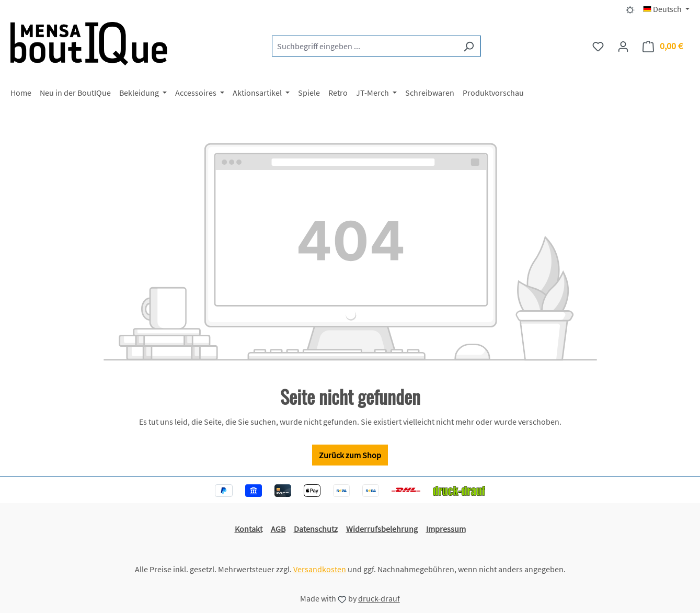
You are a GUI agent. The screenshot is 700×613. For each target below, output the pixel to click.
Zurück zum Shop (350, 455)
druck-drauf (379, 598)
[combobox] (364, 46)
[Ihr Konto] (623, 46)
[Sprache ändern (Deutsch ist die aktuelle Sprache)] (666, 9)
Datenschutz (316, 529)
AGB (278, 529)
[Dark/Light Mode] (630, 9)
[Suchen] (469, 46)
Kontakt (249, 529)
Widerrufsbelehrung (382, 529)
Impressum (446, 529)
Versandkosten (320, 569)
